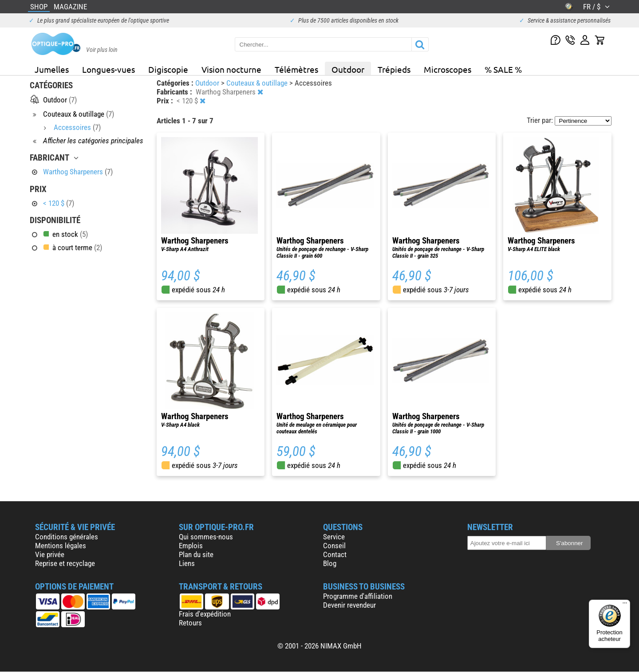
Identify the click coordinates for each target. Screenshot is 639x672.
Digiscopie (168, 69)
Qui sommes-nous (206, 537)
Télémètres (296, 69)
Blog (330, 563)
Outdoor (348, 69)
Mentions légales (61, 546)
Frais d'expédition (205, 614)
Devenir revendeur (349, 605)
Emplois (191, 546)
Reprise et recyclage (65, 563)
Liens (187, 563)
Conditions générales (67, 537)
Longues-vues (108, 69)
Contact (335, 554)
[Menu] (625, 605)
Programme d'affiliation (358, 596)
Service (334, 537)
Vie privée (50, 554)
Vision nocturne (231, 69)
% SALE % (503, 69)
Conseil (334, 546)
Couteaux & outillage (258, 83)
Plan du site (196, 554)
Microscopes (448, 69)
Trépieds (394, 69)
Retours (190, 623)
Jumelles (52, 69)
